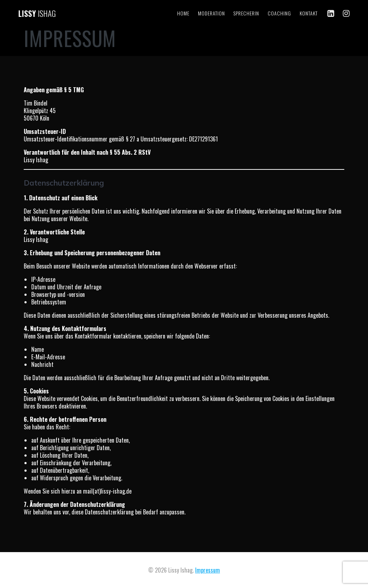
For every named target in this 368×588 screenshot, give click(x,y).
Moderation (211, 13)
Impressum (208, 570)
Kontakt (309, 13)
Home (183, 13)
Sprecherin (246, 13)
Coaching (279, 13)
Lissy (37, 13)
